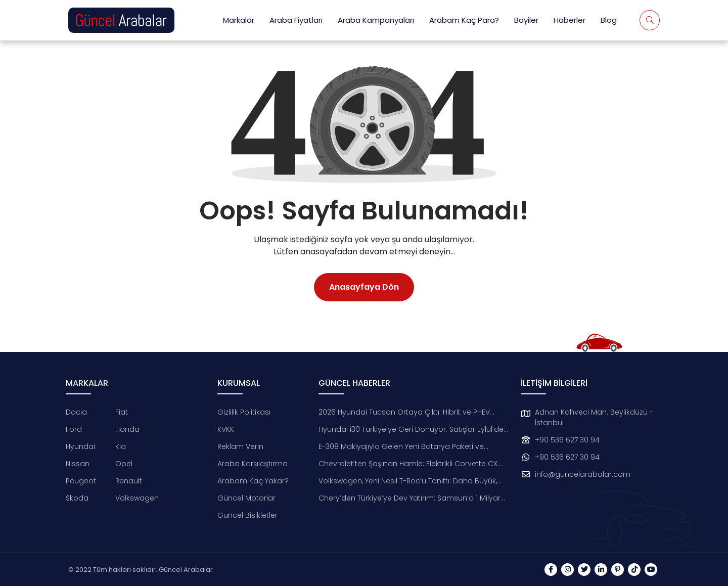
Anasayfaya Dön (364, 287)
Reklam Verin (240, 446)
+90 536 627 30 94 (567, 440)
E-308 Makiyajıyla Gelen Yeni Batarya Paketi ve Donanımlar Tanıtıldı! (401, 447)
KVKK (226, 429)
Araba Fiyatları (296, 20)
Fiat (122, 412)
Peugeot (81, 481)
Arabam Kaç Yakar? (253, 481)
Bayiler (526, 20)
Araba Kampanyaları (376, 20)
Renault (129, 481)
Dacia (76, 412)
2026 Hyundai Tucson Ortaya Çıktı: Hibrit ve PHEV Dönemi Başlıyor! (404, 412)
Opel (124, 464)
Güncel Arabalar (186, 570)
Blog (609, 20)
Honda (127, 429)
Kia (121, 446)
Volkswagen (137, 498)
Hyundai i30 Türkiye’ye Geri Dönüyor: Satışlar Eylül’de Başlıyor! (411, 430)
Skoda (77, 498)
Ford (74, 429)
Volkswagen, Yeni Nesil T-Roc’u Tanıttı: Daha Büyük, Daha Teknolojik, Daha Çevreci (408, 481)
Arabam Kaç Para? (464, 20)
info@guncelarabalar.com (583, 474)
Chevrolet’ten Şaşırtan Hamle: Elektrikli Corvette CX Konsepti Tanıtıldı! (408, 464)
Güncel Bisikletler (247, 515)
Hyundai (80, 446)
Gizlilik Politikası (244, 412)
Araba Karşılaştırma (253, 464)
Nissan (78, 464)
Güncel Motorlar (246, 498)
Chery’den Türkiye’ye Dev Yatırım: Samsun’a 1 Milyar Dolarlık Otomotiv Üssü (409, 498)
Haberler (570, 20)
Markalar (239, 20)
